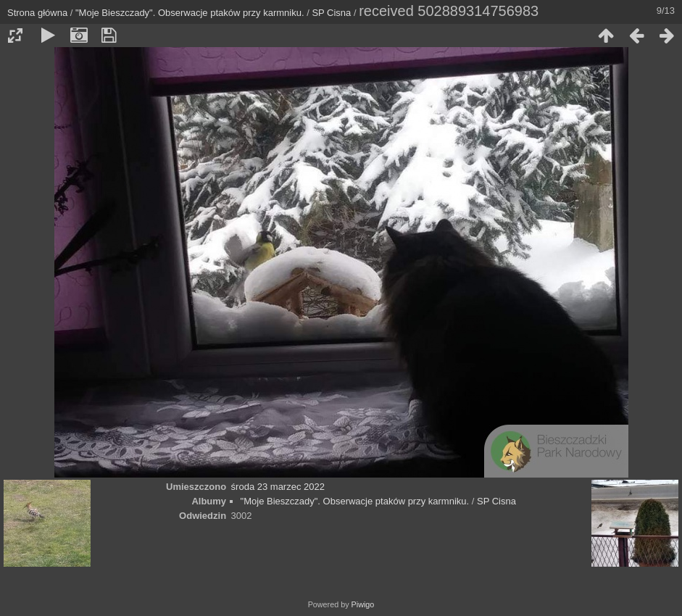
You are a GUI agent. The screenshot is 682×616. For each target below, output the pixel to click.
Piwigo (363, 604)
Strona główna (37, 13)
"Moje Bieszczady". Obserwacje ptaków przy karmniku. (190, 13)
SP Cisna (331, 13)
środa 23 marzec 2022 (278, 487)
